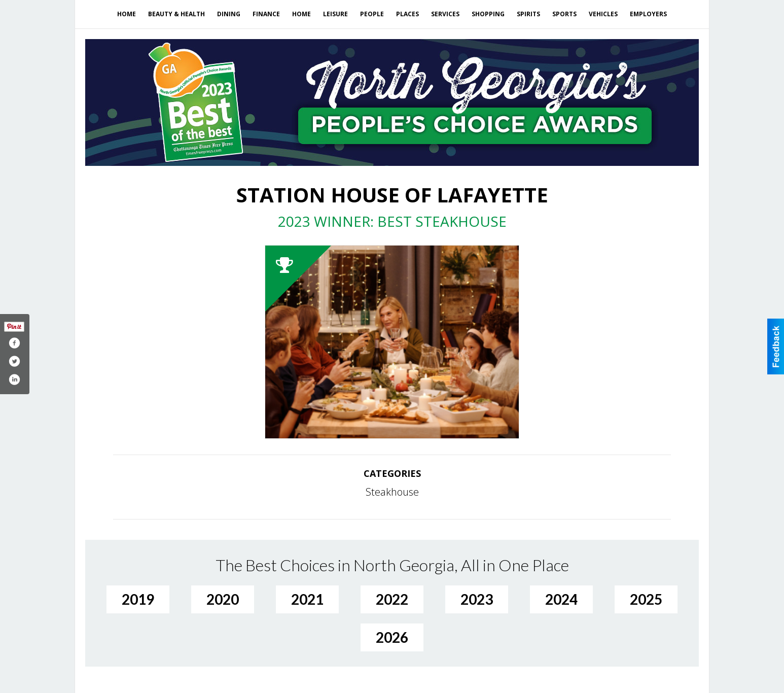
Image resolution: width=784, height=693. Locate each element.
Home (127, 14)
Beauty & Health (176, 14)
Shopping (488, 14)
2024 (561, 599)
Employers (648, 14)
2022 (392, 599)
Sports (564, 14)
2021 (307, 599)
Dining (229, 14)
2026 (392, 637)
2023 (477, 599)
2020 (223, 599)
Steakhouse (392, 492)
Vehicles (603, 14)
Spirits (528, 14)
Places (407, 14)
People (372, 14)
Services (445, 14)
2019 (138, 599)
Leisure (335, 14)
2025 (646, 599)
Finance (266, 14)
